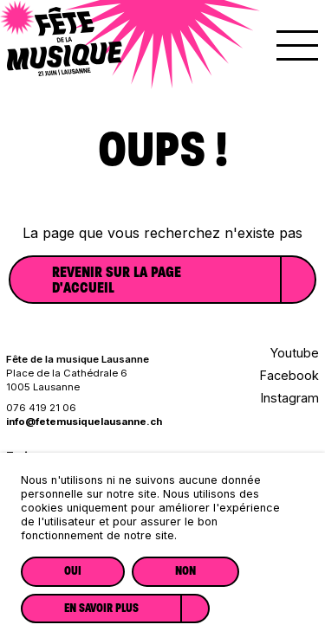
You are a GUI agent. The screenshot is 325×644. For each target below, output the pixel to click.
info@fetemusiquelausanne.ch (84, 422)
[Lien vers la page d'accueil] (65, 70)
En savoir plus (101, 608)
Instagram (290, 398)
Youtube (295, 353)
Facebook (289, 375)
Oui (73, 571)
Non (185, 571)
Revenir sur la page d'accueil (117, 280)
